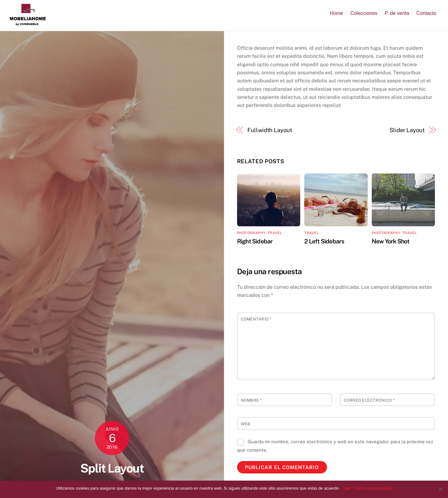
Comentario (256, 319)
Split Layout (112, 468)
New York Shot (391, 241)
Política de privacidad (373, 488)
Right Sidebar (255, 241)
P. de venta (397, 13)
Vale (347, 488)
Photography (251, 233)
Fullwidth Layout (270, 130)
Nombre (251, 400)
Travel (275, 233)
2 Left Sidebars (324, 241)
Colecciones (364, 13)
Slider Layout (407, 130)
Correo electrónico (369, 400)
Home (336, 13)
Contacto (426, 13)
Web (246, 424)
